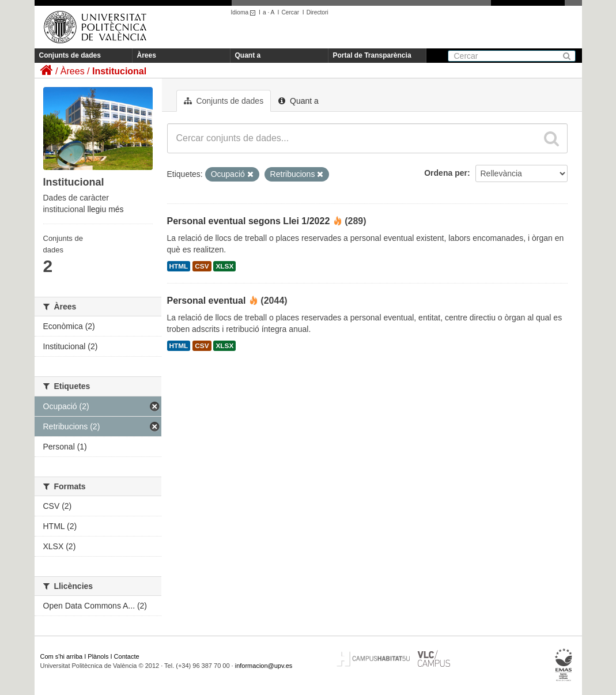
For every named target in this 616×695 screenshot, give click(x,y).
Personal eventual (207, 301)
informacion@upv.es (264, 666)
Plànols (98, 656)
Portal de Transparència (372, 55)
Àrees (147, 55)
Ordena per (446, 173)
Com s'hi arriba (62, 656)
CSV (202, 266)
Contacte (127, 656)
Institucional (119, 71)
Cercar (290, 12)
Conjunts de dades (70, 55)
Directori (318, 12)
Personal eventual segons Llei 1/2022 (249, 221)
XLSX (224, 266)
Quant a (248, 55)
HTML (179, 266)
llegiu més (106, 209)
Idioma (245, 12)
